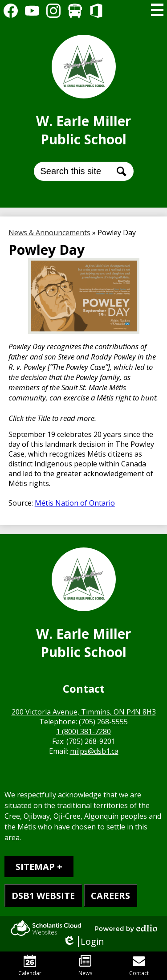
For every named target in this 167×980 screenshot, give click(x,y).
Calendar (30, 966)
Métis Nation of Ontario (75, 503)
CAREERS (110, 896)
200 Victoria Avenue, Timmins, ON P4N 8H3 (84, 712)
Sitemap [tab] (35, 867)
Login (83, 941)
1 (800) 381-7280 (83, 731)
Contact (139, 966)
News (85, 966)
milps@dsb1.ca (94, 751)
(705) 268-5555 (103, 722)
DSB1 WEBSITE (43, 896)
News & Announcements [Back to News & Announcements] (49, 233)
